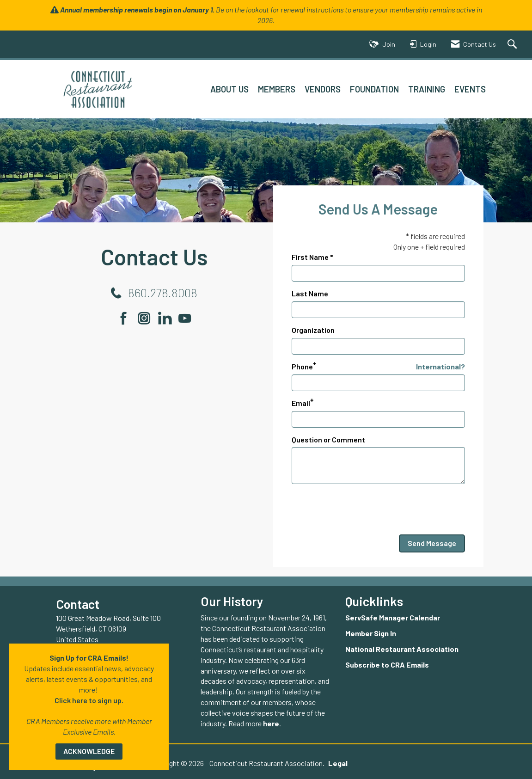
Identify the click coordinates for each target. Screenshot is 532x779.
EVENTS (470, 89)
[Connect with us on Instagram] (147, 318)
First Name (310, 257)
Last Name (310, 293)
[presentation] (362, 509)
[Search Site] (513, 45)
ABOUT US (229, 89)
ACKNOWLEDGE (89, 751)
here (271, 723)
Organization (313, 330)
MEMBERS (277, 89)
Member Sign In (371, 633)
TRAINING (427, 89)
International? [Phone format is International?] (440, 366)
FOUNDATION (374, 89)
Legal (338, 763)
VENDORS (323, 89)
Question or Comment (328, 439)
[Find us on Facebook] (127, 318)
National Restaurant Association (402, 649)
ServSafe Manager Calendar (393, 617)
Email (301, 403)
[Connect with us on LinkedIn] (168, 318)
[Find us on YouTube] (185, 318)
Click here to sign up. (89, 700)
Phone (302, 366)
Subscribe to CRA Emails (387, 665)
